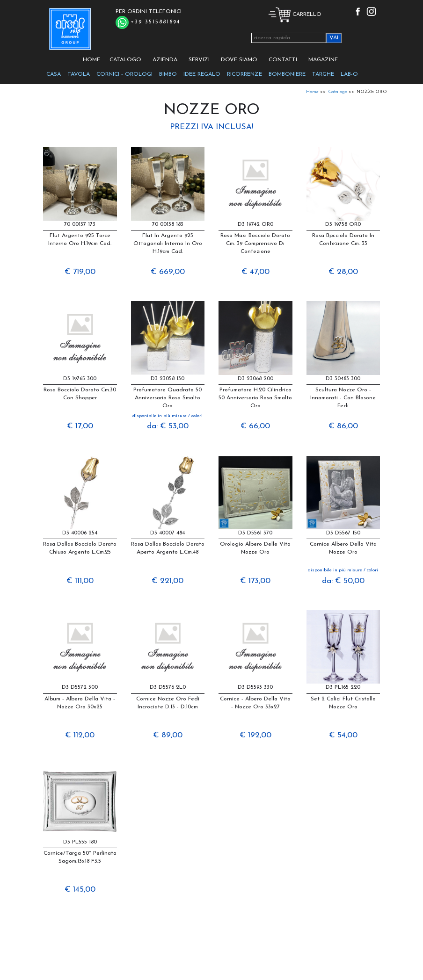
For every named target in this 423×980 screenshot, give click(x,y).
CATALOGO (125, 60)
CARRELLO (295, 14)
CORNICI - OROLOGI (124, 74)
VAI (334, 38)
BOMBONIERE (287, 74)
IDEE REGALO (202, 74)
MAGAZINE (323, 60)
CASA (54, 74)
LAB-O (349, 74)
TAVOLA (79, 74)
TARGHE (323, 74)
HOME (91, 60)
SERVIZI (199, 60)
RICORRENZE (244, 74)
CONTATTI (283, 60)
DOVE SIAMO (239, 60)
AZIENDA (165, 60)
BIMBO (168, 74)
